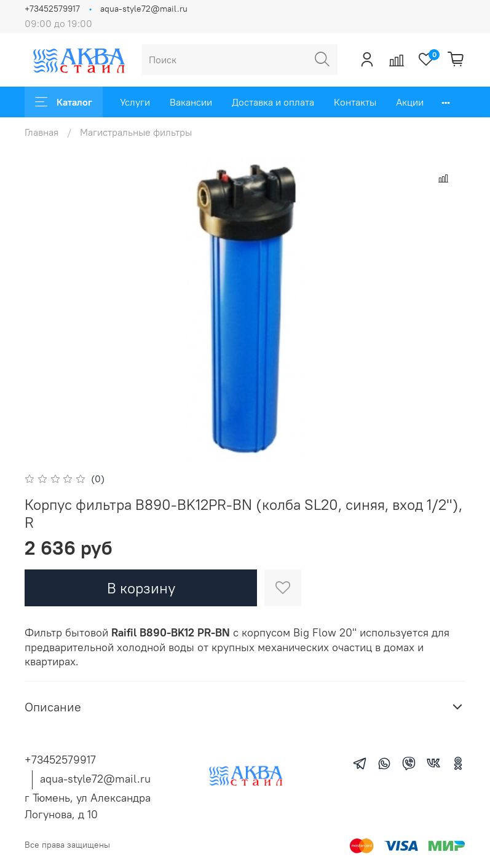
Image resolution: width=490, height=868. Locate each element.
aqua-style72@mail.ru (144, 9)
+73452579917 (52, 9)
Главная (41, 132)
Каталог (64, 102)
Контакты (355, 102)
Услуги (135, 102)
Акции (410, 102)
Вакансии (191, 102)
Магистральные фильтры (136, 132)
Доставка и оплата (273, 102)
